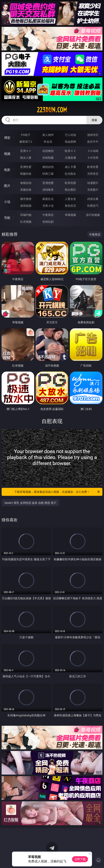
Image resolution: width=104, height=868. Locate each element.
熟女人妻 (26, 158)
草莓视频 (70, 215)
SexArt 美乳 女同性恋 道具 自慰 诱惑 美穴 (30, 503)
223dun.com (52, 110)
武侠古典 (93, 199)
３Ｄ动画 (93, 151)
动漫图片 (93, 183)
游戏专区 (93, 135)
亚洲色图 (48, 183)
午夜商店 (48, 215)
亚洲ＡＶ (26, 151)
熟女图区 (70, 190)
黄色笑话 (70, 206)
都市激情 (26, 199)
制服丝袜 (26, 174)
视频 (7, 154)
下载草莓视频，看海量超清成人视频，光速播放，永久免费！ (57, 492)
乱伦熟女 (70, 174)
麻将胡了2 (26, 142)
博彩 (7, 138)
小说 (7, 202)
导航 (7, 218)
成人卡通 (70, 167)
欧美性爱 (93, 167)
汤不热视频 (93, 215)
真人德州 (48, 135)
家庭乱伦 (48, 199)
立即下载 (80, 859)
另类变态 (93, 174)
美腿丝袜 (26, 190)
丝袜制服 (48, 158)
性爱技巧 (93, 206)
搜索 (94, 120)
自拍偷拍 (48, 151)
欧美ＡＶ (70, 151)
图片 (7, 186)
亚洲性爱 (26, 167)
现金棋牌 (70, 142)
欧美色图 (70, 183)
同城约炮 (26, 215)
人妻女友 (70, 199)
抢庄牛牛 (93, 142)
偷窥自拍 (26, 183)
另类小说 (48, 206)
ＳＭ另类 (93, 158)
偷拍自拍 (48, 167)
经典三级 (48, 174)
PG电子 (26, 135)
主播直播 (70, 158)
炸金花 (48, 142)
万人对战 (70, 135)
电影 (7, 170)
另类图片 (93, 190)
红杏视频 (26, 222)
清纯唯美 (48, 190)
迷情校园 (26, 206)
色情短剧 (48, 222)
